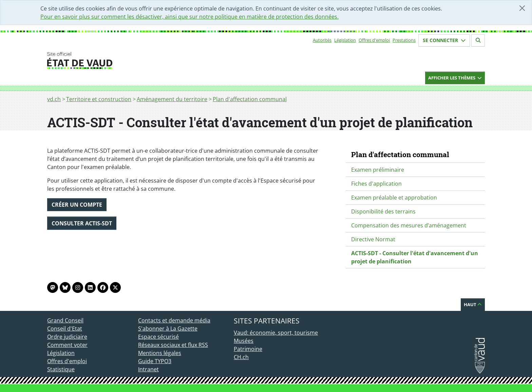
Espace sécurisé (158, 337)
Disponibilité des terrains (383, 211)
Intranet (148, 369)
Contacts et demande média (174, 320)
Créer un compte (77, 205)
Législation (345, 40)
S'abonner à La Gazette (168, 329)
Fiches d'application (376, 184)
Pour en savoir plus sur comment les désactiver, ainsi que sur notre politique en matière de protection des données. (189, 17)
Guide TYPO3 (155, 361)
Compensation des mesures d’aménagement (409, 225)
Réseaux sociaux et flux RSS (173, 345)
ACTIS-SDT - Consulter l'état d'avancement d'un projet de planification (415, 257)
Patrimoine (248, 349)
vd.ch (54, 99)
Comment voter (67, 345)
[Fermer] (522, 8)
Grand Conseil (65, 320)
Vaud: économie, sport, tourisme (276, 333)
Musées (244, 341)
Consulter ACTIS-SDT (82, 223)
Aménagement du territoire (172, 99)
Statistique (61, 369)
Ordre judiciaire (67, 337)
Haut (473, 304)
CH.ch (241, 357)
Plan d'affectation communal (250, 99)
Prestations (404, 40)
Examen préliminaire (378, 170)
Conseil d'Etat (65, 329)
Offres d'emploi (374, 40)
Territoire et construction (99, 99)
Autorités (322, 40)
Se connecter (444, 40)
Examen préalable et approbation (394, 198)
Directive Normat (373, 239)
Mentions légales (160, 353)
